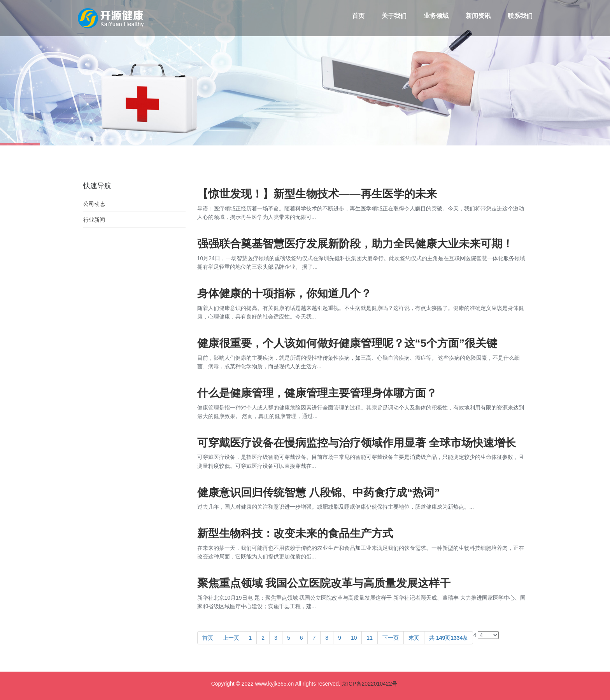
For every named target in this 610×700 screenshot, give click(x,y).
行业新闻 (94, 220)
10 (354, 638)
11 (370, 638)
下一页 (391, 638)
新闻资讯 (478, 16)
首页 (358, 16)
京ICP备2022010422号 (369, 684)
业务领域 (436, 16)
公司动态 (94, 204)
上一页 (231, 638)
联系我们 (520, 16)
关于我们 (394, 16)
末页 (414, 638)
